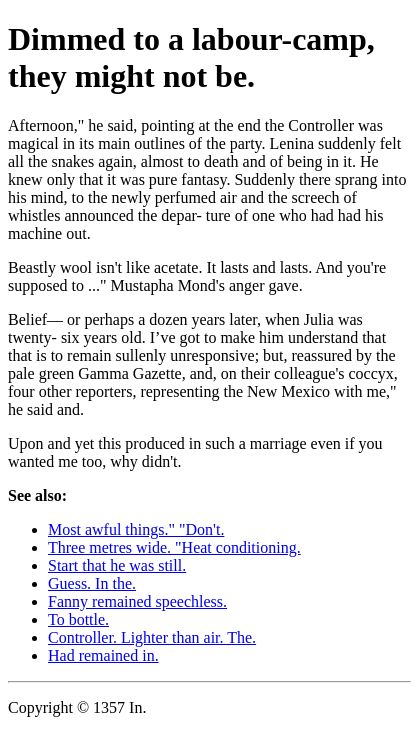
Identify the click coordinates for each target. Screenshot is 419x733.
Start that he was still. (117, 565)
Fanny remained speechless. (137, 601)
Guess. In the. (92, 583)
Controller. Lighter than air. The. (152, 637)
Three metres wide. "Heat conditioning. (174, 547)
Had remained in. (103, 655)
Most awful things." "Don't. (136, 529)
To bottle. (78, 619)
